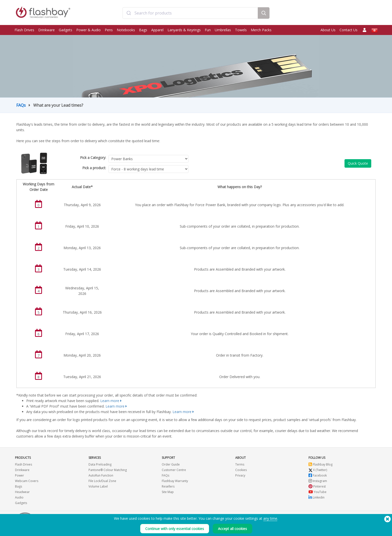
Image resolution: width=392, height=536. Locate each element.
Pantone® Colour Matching (108, 470)
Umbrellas (223, 30)
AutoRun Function (101, 475)
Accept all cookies (232, 529)
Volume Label (98, 486)
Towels (241, 30)
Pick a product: (94, 168)
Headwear (22, 492)
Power (19, 475)
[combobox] (190, 13)
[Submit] (129, 13)
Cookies (241, 470)
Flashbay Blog (320, 464)
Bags (143, 30)
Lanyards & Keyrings (184, 30)
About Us (328, 30)
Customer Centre (174, 470)
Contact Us (348, 30)
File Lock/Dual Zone (102, 481)
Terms (240, 464)
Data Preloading (100, 464)
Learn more (110, 401)
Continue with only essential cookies (175, 529)
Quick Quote (358, 163)
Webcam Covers (27, 481)
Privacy (240, 475)
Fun (208, 30)
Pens (109, 30)
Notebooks (126, 30)
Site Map (168, 492)
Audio (19, 497)
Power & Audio (88, 30)
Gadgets (65, 30)
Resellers (168, 486)
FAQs (21, 105)
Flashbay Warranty (175, 481)
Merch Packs (261, 30)
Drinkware (46, 30)
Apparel (157, 30)
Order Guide (171, 464)
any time (270, 518)
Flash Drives (24, 30)
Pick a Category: (93, 158)
